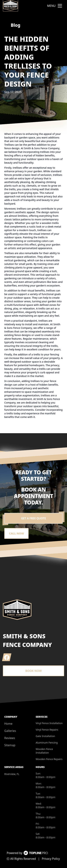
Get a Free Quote (33, 518)
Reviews (10, 738)
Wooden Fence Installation (44, 751)
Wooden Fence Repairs (49, 759)
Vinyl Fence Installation (49, 723)
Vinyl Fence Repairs (47, 730)
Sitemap (10, 745)
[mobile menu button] (60, 6)
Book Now (34, 671)
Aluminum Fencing (47, 743)
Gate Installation (45, 736)
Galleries (10, 731)
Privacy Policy (51, 859)
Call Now (16, 533)
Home (8, 724)
